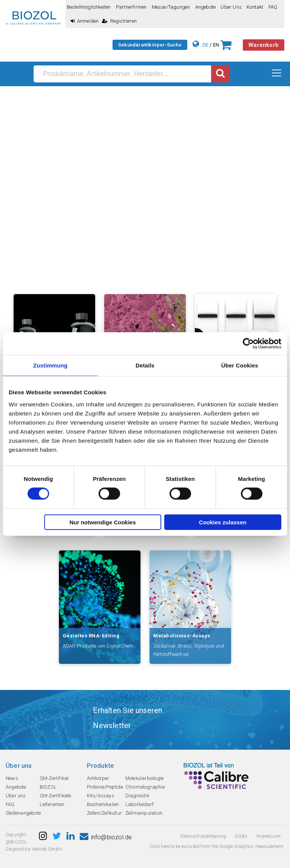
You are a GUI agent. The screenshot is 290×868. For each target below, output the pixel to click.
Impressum (268, 836)
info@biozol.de (106, 837)
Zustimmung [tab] (50, 365)
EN (216, 45)
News (12, 778)
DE (205, 45)
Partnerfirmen (131, 7)
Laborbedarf (140, 804)
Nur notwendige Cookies (103, 522)
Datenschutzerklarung (203, 836)
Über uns (231, 7)
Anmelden (85, 21)
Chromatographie (145, 787)
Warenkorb (264, 45)
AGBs (241, 836)
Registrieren (119, 21)
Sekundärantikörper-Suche (150, 45)
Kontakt (255, 7)
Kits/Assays (100, 796)
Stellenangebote (23, 813)
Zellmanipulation (144, 813)
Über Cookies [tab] (240, 365)
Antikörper (98, 778)
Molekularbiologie (144, 778)
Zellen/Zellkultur (104, 813)
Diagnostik (137, 796)
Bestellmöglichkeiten (89, 7)
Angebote (206, 7)
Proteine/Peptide (105, 787)
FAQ (273, 7)
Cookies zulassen (223, 522)
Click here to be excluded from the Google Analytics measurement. (217, 846)
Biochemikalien (103, 804)
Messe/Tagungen (171, 7)
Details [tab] (145, 365)
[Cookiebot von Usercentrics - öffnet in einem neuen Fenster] (248, 344)
